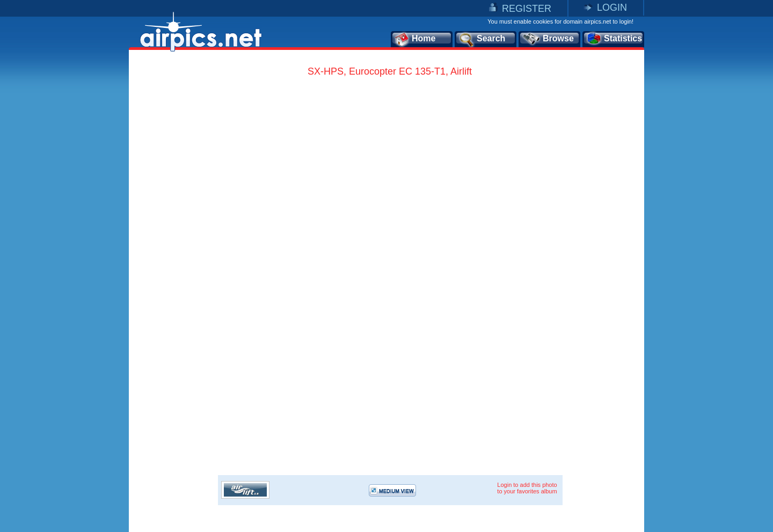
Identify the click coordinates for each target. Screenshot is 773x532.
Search (482, 39)
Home (415, 39)
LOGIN (612, 8)
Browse (548, 39)
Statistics (614, 39)
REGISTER (527, 9)
